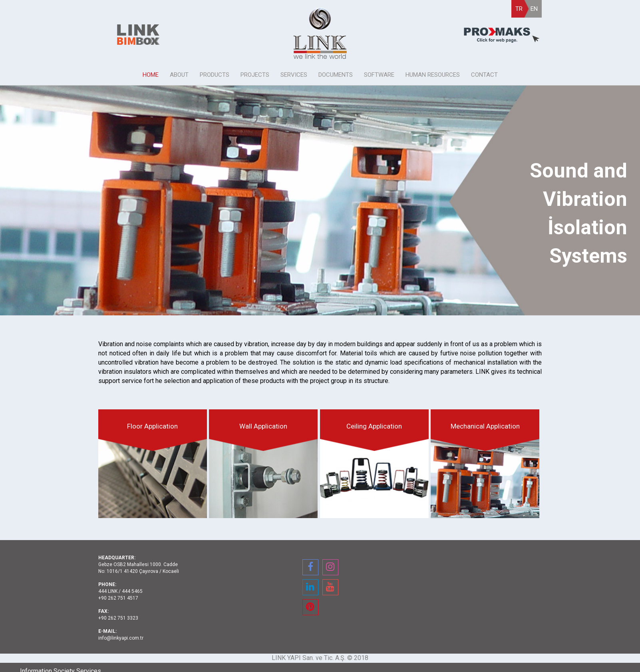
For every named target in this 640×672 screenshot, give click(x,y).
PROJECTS (255, 75)
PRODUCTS (215, 75)
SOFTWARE (379, 75)
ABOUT (179, 75)
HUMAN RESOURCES (433, 75)
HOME (151, 75)
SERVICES (294, 75)
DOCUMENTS (336, 75)
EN (534, 9)
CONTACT (484, 75)
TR (519, 9)
